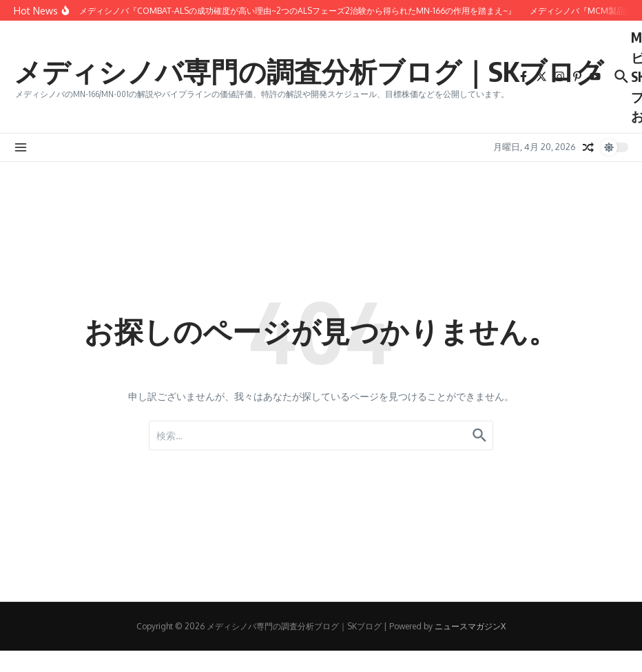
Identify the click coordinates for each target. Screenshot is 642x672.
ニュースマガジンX (470, 626)
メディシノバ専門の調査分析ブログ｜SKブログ (309, 71)
